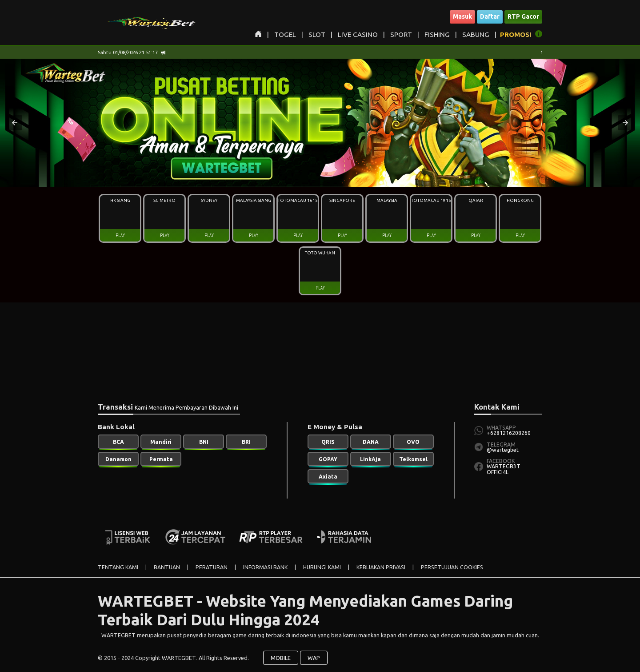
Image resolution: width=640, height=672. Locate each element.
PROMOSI (516, 34)
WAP (314, 658)
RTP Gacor (523, 16)
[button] (15, 123)
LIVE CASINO (358, 34)
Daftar (490, 16)
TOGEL (285, 34)
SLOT (317, 34)
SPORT (401, 34)
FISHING (437, 34)
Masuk (462, 16)
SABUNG (476, 34)
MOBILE (281, 658)
